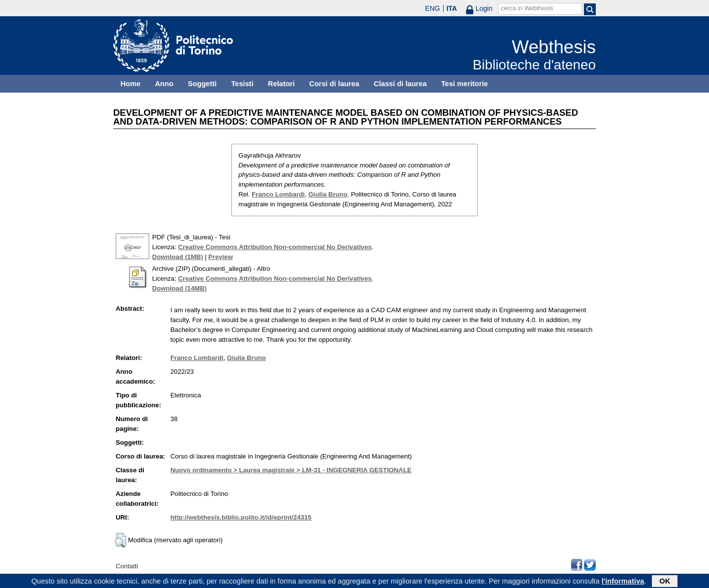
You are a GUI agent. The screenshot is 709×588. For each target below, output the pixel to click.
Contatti (127, 566)
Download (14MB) (179, 288)
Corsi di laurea (334, 84)
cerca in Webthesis (527, 8)
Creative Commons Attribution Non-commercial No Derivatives (275, 247)
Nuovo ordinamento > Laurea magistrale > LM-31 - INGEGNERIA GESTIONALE (291, 470)
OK (665, 582)
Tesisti (242, 84)
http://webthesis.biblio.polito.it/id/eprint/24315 (241, 517)
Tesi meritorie (465, 84)
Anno (164, 84)
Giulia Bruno (328, 194)
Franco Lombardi (278, 194)
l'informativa (623, 582)
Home (131, 84)
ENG (432, 8)
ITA (452, 8)
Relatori (281, 84)
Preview (221, 257)
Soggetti (202, 84)
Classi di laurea (400, 84)
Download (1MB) (177, 257)
